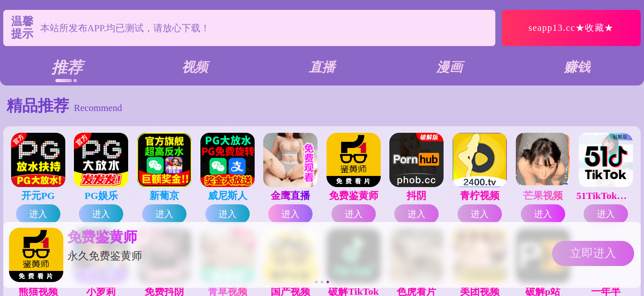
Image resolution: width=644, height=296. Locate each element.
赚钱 (577, 67)
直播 (322, 67)
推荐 (67, 67)
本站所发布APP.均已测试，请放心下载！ (125, 28)
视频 (195, 67)
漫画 (449, 67)
